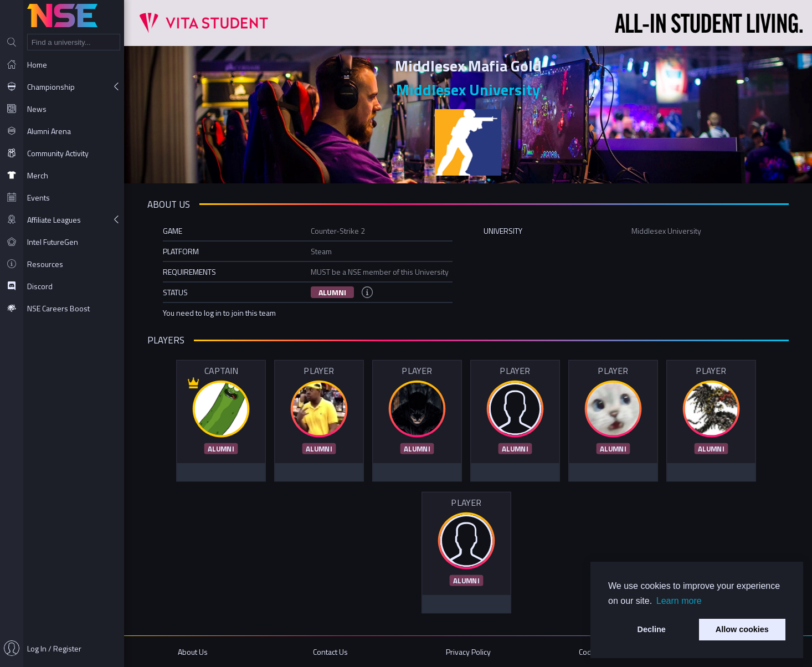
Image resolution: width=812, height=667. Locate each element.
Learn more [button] (679, 601)
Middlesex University (468, 89)
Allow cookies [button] (742, 629)
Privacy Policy (468, 652)
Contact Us (330, 652)
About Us (193, 652)
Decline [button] (652, 629)
